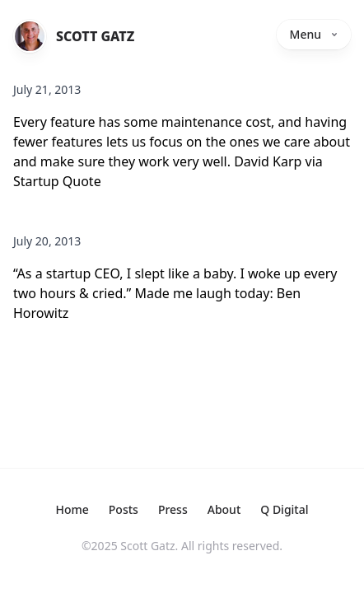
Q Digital (284, 509)
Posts (124, 509)
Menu (314, 34)
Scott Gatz (95, 36)
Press (173, 509)
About (224, 509)
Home (72, 509)
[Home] (30, 36)
